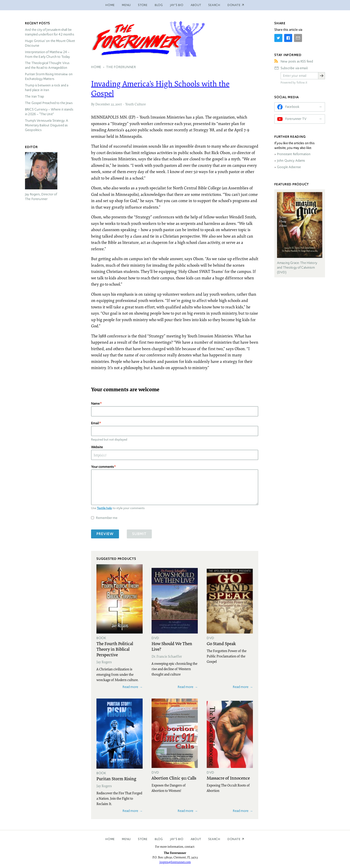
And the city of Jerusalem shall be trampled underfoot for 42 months (50, 32)
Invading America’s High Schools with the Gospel (160, 88)
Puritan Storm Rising (116, 778)
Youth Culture (135, 104)
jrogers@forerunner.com (175, 862)
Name (95, 403)
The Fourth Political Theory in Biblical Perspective (115, 649)
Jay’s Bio (177, 5)
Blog (159, 5)
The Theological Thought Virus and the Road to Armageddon (47, 65)
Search (214, 5)
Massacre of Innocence (228, 778)
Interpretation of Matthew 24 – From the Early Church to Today (48, 54)
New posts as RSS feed (297, 61)
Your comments (102, 467)
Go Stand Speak (221, 643)
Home (110, 5)
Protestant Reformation (294, 154)
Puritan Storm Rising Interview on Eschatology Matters (49, 76)
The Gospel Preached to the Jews (49, 103)
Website (97, 447)
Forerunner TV (296, 119)
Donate (234, 839)
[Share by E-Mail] (298, 38)
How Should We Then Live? (172, 646)
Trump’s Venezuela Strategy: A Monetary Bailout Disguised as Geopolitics (47, 125)
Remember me (107, 518)
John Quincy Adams (291, 161)
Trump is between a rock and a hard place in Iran (47, 88)
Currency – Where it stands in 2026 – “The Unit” (49, 112)
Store (143, 5)
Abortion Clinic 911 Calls (174, 778)
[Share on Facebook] (288, 38)
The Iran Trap (34, 96)
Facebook (292, 107)
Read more (130, 687)
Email (95, 423)
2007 (119, 104)
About (196, 5)
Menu (126, 5)
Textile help (104, 508)
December (103, 104)
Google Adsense (289, 167)
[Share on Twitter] (278, 38)
